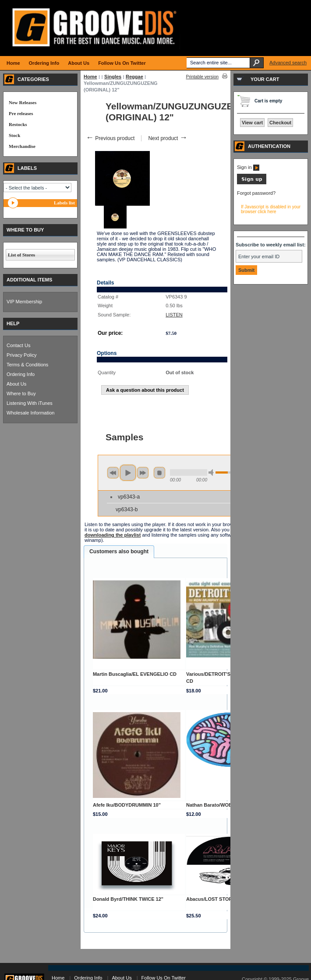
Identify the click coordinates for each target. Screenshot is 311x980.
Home (90, 77)
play (128, 473)
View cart (252, 123)
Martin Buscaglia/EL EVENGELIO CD (135, 674)
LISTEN (174, 315)
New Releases (23, 102)
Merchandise (22, 146)
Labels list (64, 203)
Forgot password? (256, 193)
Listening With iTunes (30, 403)
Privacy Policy (21, 355)
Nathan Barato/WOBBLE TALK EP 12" (229, 805)
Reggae (134, 77)
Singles (113, 77)
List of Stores (21, 255)
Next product (168, 138)
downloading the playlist (113, 535)
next (143, 473)
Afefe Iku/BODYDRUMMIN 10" (127, 805)
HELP (13, 323)
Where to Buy (21, 393)
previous (113, 473)
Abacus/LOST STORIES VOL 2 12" (225, 899)
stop (159, 473)
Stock (14, 135)
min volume (212, 472)
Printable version (202, 77)
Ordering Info (21, 374)
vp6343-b (127, 509)
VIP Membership (24, 302)
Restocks (18, 124)
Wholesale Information (30, 413)
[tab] (119, 552)
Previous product (110, 138)
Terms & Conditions (27, 365)
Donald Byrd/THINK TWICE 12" (128, 899)
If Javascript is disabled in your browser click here (271, 209)
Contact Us (18, 345)
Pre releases (21, 113)
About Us (16, 384)
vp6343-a (129, 497)
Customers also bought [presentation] (119, 551)
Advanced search (288, 63)
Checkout (280, 123)
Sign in (248, 167)
